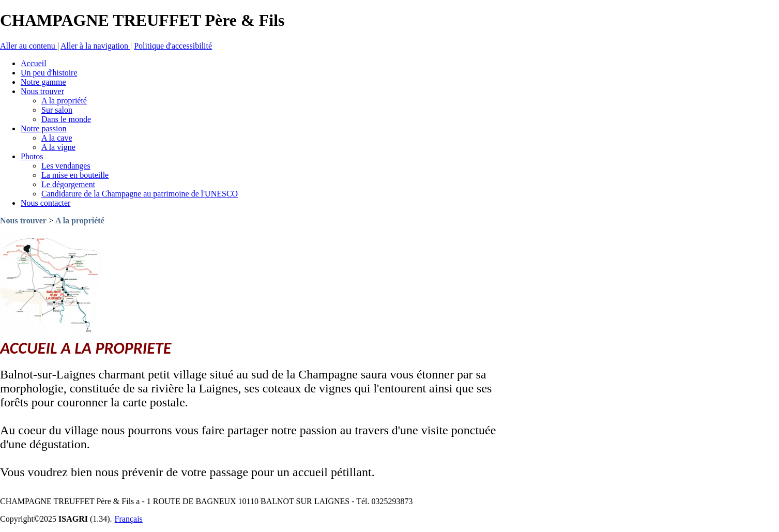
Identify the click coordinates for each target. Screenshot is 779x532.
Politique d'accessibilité (173, 46)
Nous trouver (23, 221)
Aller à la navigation (95, 46)
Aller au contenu (29, 46)
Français (129, 519)
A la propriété (80, 221)
